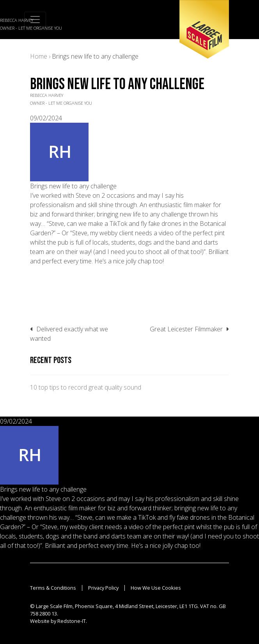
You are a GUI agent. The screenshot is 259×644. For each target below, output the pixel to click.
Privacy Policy (103, 588)
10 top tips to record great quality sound (86, 387)
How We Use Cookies (156, 588)
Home (39, 56)
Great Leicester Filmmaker (186, 329)
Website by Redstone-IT (58, 621)
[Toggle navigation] (35, 20)
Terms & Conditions (53, 588)
